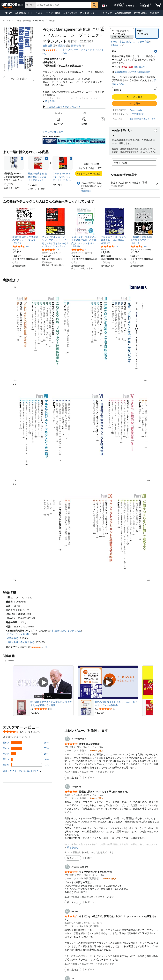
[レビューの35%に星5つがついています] (26, 743)
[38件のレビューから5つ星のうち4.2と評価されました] (116, 709)
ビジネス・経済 (14, 21)
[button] (7, 13)
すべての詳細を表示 (53, 132)
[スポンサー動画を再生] (43, 683)
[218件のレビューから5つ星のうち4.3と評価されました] (52, 709)
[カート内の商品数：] (158, 5)
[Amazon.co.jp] (12, 5)
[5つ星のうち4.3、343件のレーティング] (50, 250)
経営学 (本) (12, 638)
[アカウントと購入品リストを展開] (136, 6)
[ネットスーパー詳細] (97, 13)
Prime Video (141, 13)
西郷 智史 (76, 46)
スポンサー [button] (9, 660)
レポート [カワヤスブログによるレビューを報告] (90, 777)
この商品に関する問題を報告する (62, 107)
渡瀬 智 (62, 46)
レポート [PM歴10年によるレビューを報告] (90, 858)
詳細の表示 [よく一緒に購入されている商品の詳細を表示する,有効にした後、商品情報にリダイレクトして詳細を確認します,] (86, 191)
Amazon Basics (123, 13)
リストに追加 (121, 163)
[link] (12, 188)
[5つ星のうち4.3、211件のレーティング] (21, 246)
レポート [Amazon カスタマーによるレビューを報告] (90, 902)
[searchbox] (63, 5)
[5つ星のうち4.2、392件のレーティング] (80, 250)
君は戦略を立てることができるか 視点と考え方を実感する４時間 (51, 704)
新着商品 (155, 13)
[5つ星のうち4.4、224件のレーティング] (139, 246)
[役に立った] (73, 778)
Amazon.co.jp (136, 110)
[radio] (122, 33)
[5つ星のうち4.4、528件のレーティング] (109, 246)
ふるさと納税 (70, 13)
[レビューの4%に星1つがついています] (26, 765)
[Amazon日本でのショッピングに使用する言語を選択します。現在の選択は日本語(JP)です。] (105, 5)
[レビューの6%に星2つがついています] (26, 759)
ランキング (106, 13)
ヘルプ (39, 13)
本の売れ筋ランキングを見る (66, 631)
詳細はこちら (141, 67)
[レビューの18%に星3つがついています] (26, 754)
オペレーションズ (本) (18, 634)
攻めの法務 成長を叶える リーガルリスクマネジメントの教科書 (116, 704)
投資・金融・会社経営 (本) (20, 642)
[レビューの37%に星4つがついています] (26, 748)
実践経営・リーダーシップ (35, 21)
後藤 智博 (47, 46)
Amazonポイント (24, 13)
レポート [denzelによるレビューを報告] (90, 969)
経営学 (52, 21)
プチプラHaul (53, 13)
